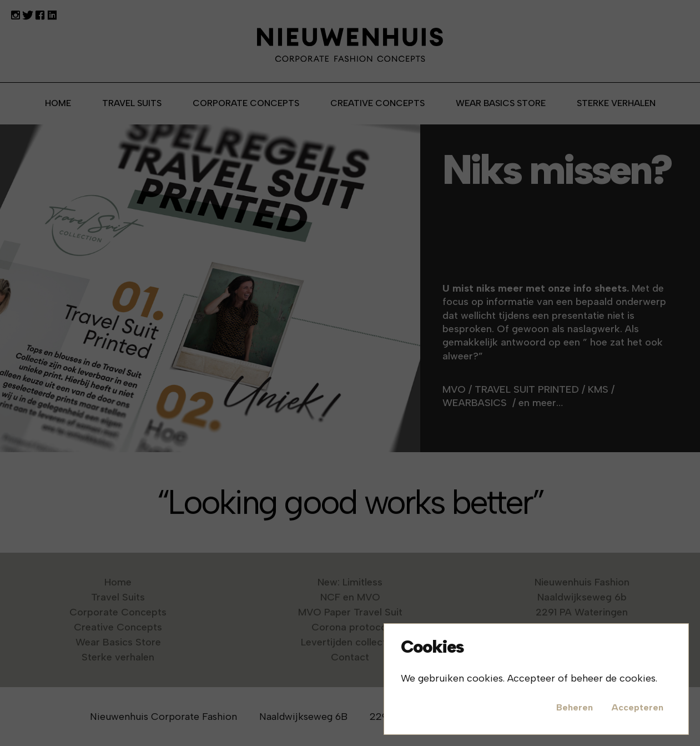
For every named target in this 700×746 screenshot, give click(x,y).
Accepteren (637, 707)
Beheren (575, 707)
